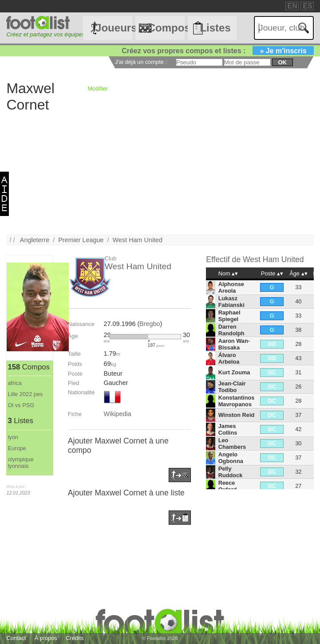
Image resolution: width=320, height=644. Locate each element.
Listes (215, 28)
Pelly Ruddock (231, 472)
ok (282, 62)
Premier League (81, 240)
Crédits (75, 638)
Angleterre (35, 240)
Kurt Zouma (234, 372)
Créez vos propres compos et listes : (217, 51)
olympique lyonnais (20, 463)
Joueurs (114, 28)
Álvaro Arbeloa (229, 358)
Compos (166, 28)
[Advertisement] (160, 173)
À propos (46, 638)
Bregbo (150, 324)
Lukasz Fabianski (231, 302)
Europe (17, 448)
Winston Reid (237, 415)
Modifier (98, 88)
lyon (13, 437)
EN (292, 6)
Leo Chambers (232, 444)
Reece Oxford (228, 486)
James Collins (228, 429)
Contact (16, 638)
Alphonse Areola (231, 287)
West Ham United (138, 240)
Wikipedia (117, 414)
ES (307, 6)
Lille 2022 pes (25, 394)
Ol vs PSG (21, 405)
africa (14, 383)
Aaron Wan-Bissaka (234, 344)
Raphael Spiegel (229, 316)
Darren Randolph (231, 330)
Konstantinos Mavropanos (237, 401)
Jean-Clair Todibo (232, 387)
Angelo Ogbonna (231, 458)
